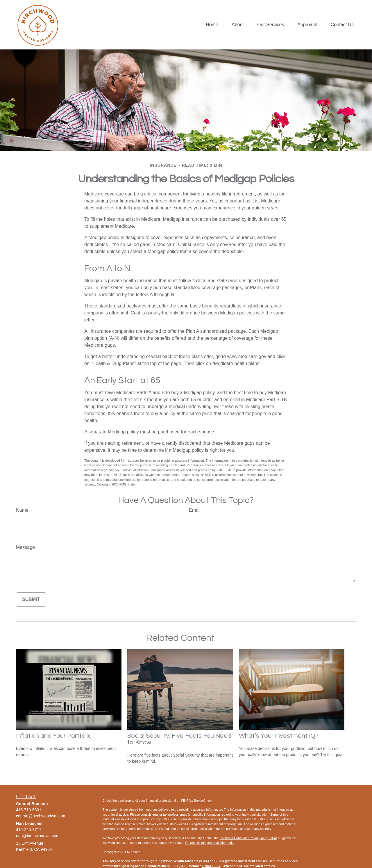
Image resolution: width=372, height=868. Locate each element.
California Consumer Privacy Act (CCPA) (248, 838)
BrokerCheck (203, 801)
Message (25, 547)
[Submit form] (31, 600)
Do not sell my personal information (210, 843)
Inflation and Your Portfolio (54, 736)
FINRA (207, 866)
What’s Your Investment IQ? (279, 736)
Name (22, 510)
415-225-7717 (29, 830)
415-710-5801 (29, 810)
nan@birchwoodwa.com (38, 836)
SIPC (216, 866)
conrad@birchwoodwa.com (41, 816)
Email (195, 510)
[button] (212, 25)
